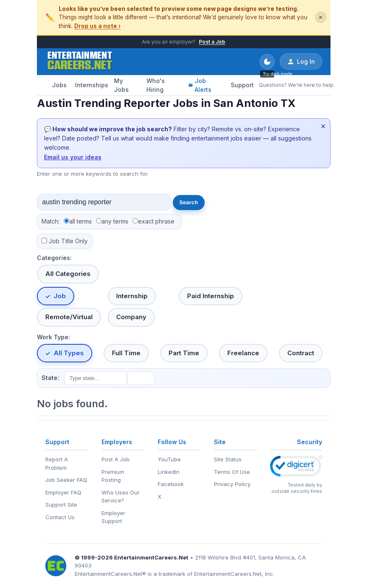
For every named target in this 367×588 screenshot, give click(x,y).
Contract (301, 353)
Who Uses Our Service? (121, 497)
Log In (301, 62)
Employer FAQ (63, 492)
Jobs (59, 85)
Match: (51, 221)
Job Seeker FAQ (66, 480)
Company (131, 317)
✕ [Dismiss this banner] (321, 17)
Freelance (243, 353)
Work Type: (53, 337)
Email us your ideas (73, 157)
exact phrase (156, 221)
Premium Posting (113, 476)
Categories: (54, 258)
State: (50, 378)
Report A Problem (57, 463)
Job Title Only (68, 241)
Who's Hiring (156, 85)
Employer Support (113, 517)
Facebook (171, 484)
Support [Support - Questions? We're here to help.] (242, 85)
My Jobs (121, 85)
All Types (69, 353)
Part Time (184, 353)
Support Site (61, 505)
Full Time (126, 353)
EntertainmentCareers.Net (151, 557)
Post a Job (212, 42)
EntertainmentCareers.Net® (110, 574)
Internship (132, 296)
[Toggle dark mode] (267, 62)
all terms (81, 221)
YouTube (169, 459)
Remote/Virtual (69, 317)
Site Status (228, 459)
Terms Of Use (232, 472)
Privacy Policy (232, 484)
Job (60, 296)
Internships (91, 85)
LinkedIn (169, 472)
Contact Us (60, 517)
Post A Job (116, 459)
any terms (115, 221)
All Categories (68, 274)
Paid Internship (211, 296)
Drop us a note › (98, 26)
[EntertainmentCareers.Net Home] (80, 62)
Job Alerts (200, 85)
